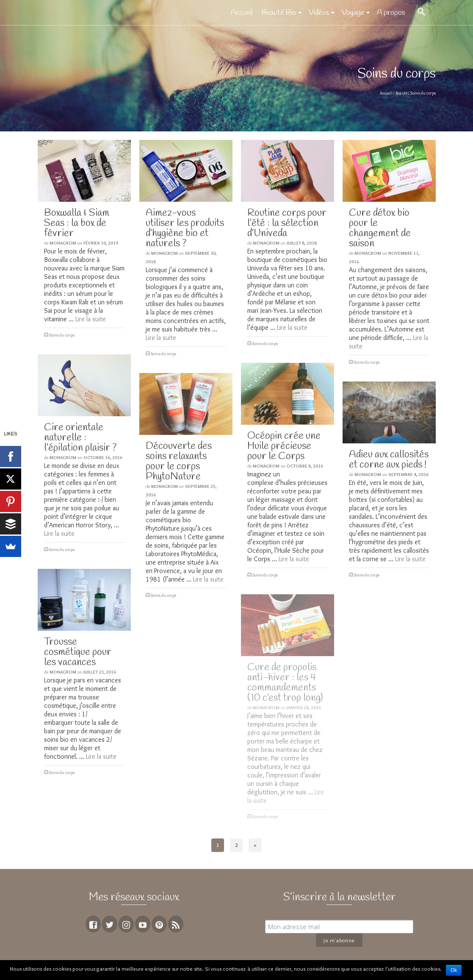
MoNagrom (63, 243)
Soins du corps (62, 335)
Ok (454, 970)
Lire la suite (91, 319)
